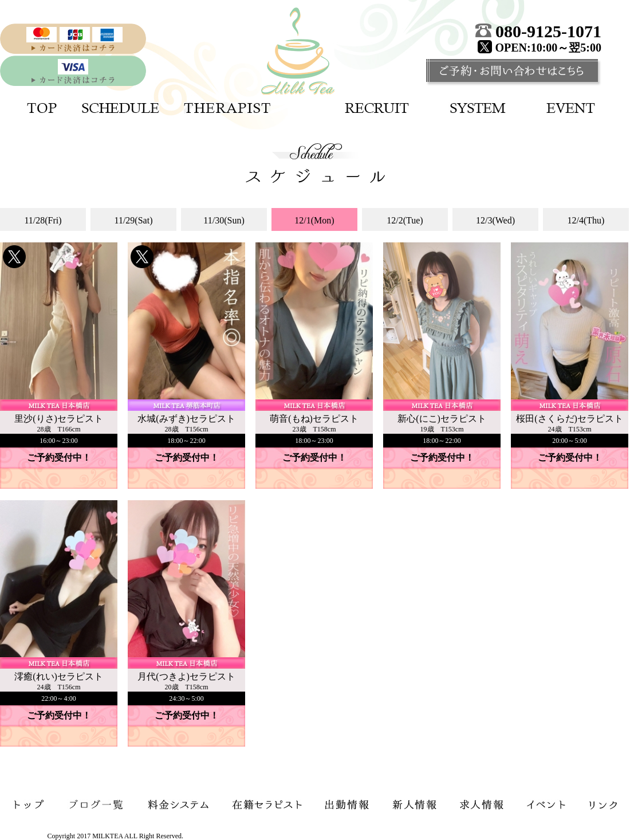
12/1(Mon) (314, 220)
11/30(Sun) (224, 220)
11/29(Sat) (134, 220)
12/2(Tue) (405, 220)
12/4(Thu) (586, 220)
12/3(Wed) (495, 220)
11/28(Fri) (43, 220)
